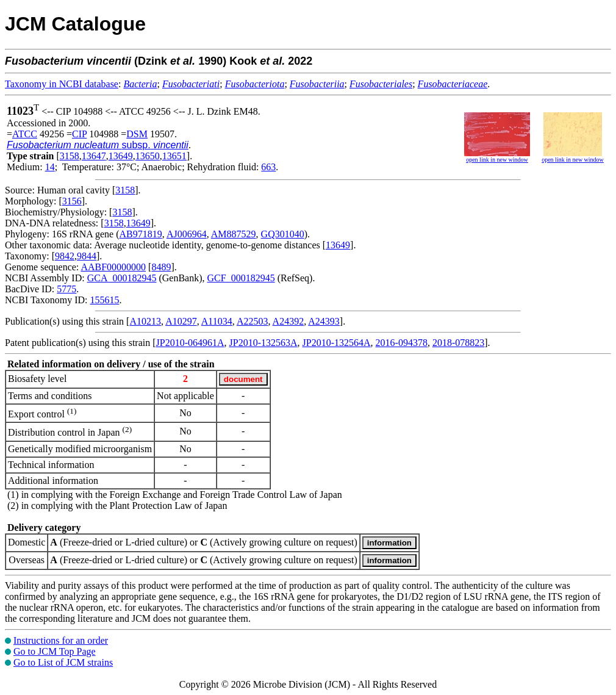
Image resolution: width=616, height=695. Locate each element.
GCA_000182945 (122, 278)
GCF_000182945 (241, 278)
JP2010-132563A (263, 343)
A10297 (181, 321)
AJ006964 (187, 234)
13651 (174, 156)
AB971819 (141, 234)
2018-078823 (458, 343)
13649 (121, 156)
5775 (66, 289)
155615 (104, 300)
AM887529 (234, 234)
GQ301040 (283, 234)
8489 (161, 267)
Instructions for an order (61, 640)
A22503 (252, 321)
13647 (94, 156)
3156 (72, 201)
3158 (70, 156)
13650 (148, 156)
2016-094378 (402, 343)
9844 (87, 256)
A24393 (324, 321)
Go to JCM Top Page (55, 651)
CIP (79, 134)
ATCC (25, 134)
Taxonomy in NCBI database (62, 84)
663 (268, 167)
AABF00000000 (113, 267)
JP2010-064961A (190, 343)
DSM (137, 134)
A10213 (145, 321)
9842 (65, 256)
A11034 (217, 321)
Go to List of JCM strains (63, 662)
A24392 (288, 321)
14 (50, 167)
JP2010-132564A (337, 343)
